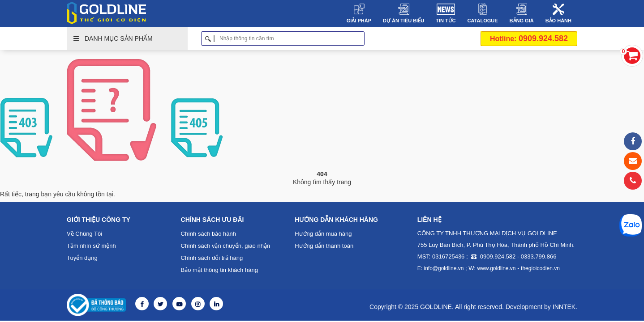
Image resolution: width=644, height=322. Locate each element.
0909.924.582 (529, 38)
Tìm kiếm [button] (361, 38)
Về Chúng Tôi (84, 234)
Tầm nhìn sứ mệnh (91, 246)
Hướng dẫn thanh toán (324, 246)
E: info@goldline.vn (441, 268)
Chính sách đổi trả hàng (212, 258)
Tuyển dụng (82, 258)
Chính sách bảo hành (208, 234)
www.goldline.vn (497, 268)
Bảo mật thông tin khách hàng (219, 270)
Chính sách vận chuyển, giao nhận (226, 246)
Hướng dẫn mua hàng (323, 234)
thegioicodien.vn (540, 268)
